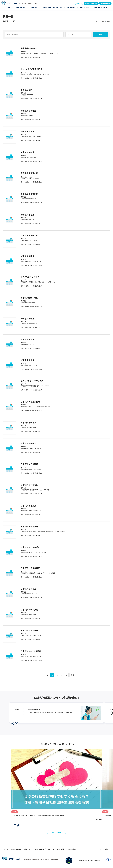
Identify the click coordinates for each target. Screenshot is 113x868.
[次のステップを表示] (16, 723)
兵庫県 (108, 21)
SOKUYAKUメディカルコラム (53, 7)
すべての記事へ (57, 832)
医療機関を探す (22, 7)
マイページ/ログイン (100, 7)
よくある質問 (71, 7)
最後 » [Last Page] (74, 675)
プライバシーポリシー (104, 849)
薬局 (103, 21)
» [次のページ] (67, 675)
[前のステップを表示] (13, 723)
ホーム (98, 21)
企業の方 (79, 3)
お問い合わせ (84, 7)
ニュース (9, 7)
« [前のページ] (38, 675)
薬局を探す (35, 7)
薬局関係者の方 (105, 3)
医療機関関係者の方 (91, 3)
